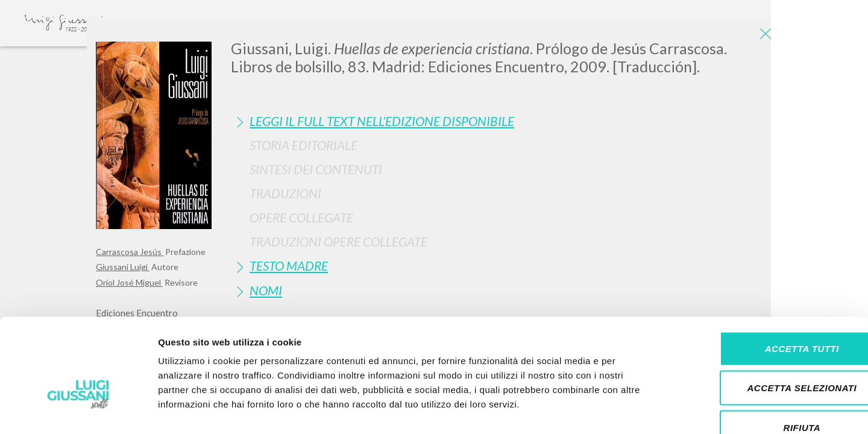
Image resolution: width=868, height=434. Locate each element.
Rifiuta (767, 355)
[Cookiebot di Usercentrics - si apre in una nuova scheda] (78, 410)
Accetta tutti (767, 276)
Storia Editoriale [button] (303, 145)
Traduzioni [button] (285, 193)
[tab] (502, 121)
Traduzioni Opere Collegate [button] (338, 241)
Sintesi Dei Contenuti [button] (316, 169)
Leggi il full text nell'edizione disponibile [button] (382, 121)
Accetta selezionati (767, 316)
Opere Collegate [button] (301, 217)
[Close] (763, 36)
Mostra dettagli (634, 410)
